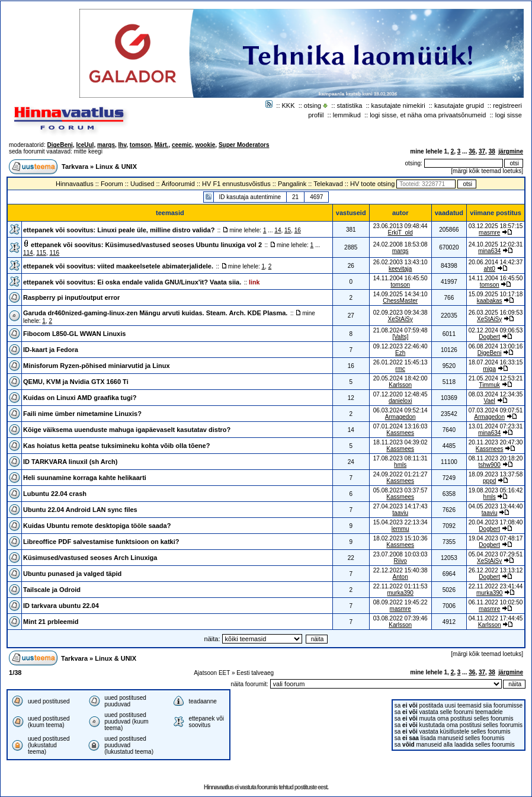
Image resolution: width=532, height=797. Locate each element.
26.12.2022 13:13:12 (496, 570)
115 (41, 253)
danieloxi (400, 401)
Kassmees (400, 433)
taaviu (400, 513)
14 (278, 230)
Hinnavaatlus (75, 184)
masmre (489, 233)
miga (489, 369)
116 (55, 253)
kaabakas (490, 301)
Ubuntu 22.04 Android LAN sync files (80, 510)
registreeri (507, 105)
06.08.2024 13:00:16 (496, 346)
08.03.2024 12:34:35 (496, 394)
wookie (205, 145)
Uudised (142, 184)
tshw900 (490, 465)
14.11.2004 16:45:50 (496, 278)
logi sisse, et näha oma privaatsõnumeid (428, 115)
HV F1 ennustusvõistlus (236, 184)
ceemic (182, 145)
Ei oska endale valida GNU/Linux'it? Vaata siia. (169, 282)
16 (298, 230)
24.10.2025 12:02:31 (496, 244)
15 (288, 230)
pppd (489, 481)
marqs (106, 145)
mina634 (489, 251)
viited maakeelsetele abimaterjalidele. (155, 266)
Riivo (400, 561)
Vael (490, 401)
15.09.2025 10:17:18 (496, 294)
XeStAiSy (400, 319)
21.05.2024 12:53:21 (496, 378)
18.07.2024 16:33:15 (496, 362)
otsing (313, 105)
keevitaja (400, 269)
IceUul (85, 145)
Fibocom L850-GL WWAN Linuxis (74, 334)
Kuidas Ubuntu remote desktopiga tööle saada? (97, 526)
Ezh (400, 353)
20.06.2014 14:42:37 (496, 262)
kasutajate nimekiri (398, 105)
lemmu (400, 529)
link (254, 282)
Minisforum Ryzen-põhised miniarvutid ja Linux (97, 366)
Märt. (162, 145)
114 (28, 253)
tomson (140, 145)
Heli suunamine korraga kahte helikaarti (85, 478)
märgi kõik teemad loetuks (487, 171)
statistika (350, 105)
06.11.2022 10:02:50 (496, 602)
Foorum (112, 184)
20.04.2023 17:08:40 (496, 522)
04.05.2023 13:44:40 (496, 506)
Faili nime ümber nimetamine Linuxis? (82, 414)
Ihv (123, 145)
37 (482, 151)
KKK (289, 105)
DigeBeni (60, 145)
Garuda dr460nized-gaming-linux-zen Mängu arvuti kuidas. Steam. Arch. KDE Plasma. (155, 313)
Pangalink (292, 184)
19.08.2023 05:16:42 (496, 490)
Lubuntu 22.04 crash (55, 494)
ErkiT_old (400, 233)
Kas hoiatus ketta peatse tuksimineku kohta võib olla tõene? (116, 446)
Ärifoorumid (178, 184)
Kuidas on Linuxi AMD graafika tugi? (80, 398)
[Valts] (400, 337)
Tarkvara (75, 167)
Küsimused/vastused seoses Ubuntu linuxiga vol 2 (183, 245)
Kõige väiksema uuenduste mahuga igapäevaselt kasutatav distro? (127, 430)
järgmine (511, 151)
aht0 (489, 269)
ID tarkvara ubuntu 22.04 (61, 606)
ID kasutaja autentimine (250, 197)
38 (492, 151)
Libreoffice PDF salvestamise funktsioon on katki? (101, 542)
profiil (316, 115)
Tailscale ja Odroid (52, 590)
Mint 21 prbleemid (51, 622)
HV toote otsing (372, 184)
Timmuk (490, 385)
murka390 (400, 593)
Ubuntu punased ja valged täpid (72, 574)
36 (472, 151)
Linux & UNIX (116, 167)
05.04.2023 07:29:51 (496, 554)
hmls (400, 465)
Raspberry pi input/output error (71, 297)
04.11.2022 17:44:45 (496, 618)
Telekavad (328, 184)
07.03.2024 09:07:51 (496, 410)
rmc (400, 369)
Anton (400, 577)
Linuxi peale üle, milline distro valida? (156, 230)
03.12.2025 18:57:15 (496, 226)
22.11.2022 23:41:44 (496, 586)
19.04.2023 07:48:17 (496, 538)
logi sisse (509, 115)
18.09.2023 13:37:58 (496, 474)
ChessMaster (400, 301)
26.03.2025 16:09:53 (496, 313)
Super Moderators (244, 145)
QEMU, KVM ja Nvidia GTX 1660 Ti (76, 382)
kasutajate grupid (459, 105)
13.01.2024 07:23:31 (496, 426)
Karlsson (400, 385)
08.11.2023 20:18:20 (496, 458)
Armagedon (400, 417)
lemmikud (347, 115)
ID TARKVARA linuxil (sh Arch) (70, 462)
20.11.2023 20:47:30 (496, 442)
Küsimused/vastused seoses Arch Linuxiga (90, 558)
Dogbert (489, 337)
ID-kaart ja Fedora (51, 350)
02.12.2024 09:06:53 (496, 330)
